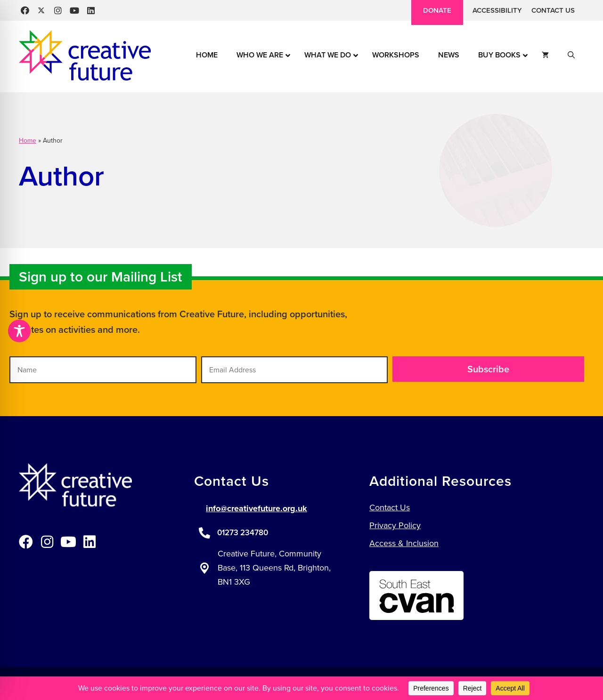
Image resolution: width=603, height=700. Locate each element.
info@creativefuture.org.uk (257, 508)
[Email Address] (295, 370)
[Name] (103, 370)
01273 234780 (243, 533)
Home (28, 141)
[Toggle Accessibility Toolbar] (19, 331)
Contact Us (553, 10)
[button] (25, 11)
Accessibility (497, 10)
